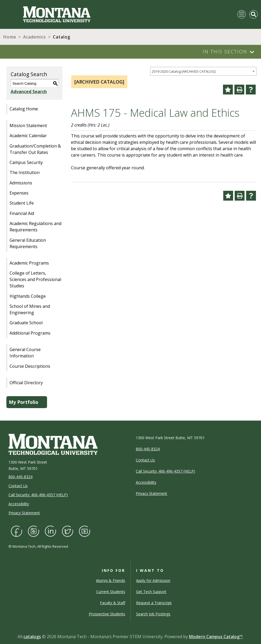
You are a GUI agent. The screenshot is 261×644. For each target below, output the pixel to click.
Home (10, 37)
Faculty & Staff (113, 603)
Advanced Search (29, 92)
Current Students (111, 592)
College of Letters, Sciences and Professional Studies (35, 279)
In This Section (225, 51)
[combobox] (203, 71)
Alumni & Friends (111, 580)
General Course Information (25, 353)
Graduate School (26, 323)
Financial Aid (22, 213)
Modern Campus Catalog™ (216, 637)
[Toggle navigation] (242, 14)
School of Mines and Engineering (30, 309)
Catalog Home (24, 109)
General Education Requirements (28, 243)
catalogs (32, 637)
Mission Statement (28, 126)
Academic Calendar (28, 136)
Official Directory (26, 383)
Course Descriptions (30, 366)
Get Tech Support (151, 592)
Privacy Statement (24, 513)
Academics (35, 37)
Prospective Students (107, 614)
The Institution (25, 172)
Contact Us (18, 486)
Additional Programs (30, 333)
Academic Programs (29, 263)
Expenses (19, 193)
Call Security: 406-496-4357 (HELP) (38, 495)
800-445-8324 (20, 477)
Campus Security (26, 162)
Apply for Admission (153, 580)
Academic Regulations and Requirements (35, 227)
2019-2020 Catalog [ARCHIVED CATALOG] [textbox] (184, 71)
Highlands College (28, 296)
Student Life (22, 203)
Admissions (21, 183)
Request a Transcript (154, 603)
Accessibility (19, 504)
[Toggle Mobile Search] (254, 14)
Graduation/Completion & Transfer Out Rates (35, 149)
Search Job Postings (153, 614)
